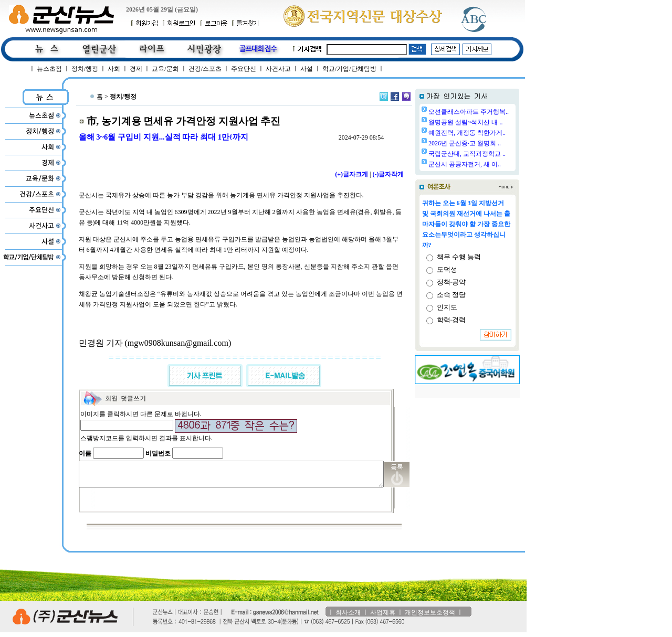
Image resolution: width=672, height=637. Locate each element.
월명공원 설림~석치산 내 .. (492, 122)
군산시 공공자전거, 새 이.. (491, 164)
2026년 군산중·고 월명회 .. (491, 143)
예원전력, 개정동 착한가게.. (494, 133)
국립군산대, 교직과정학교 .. (494, 154)
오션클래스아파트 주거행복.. (495, 112)
